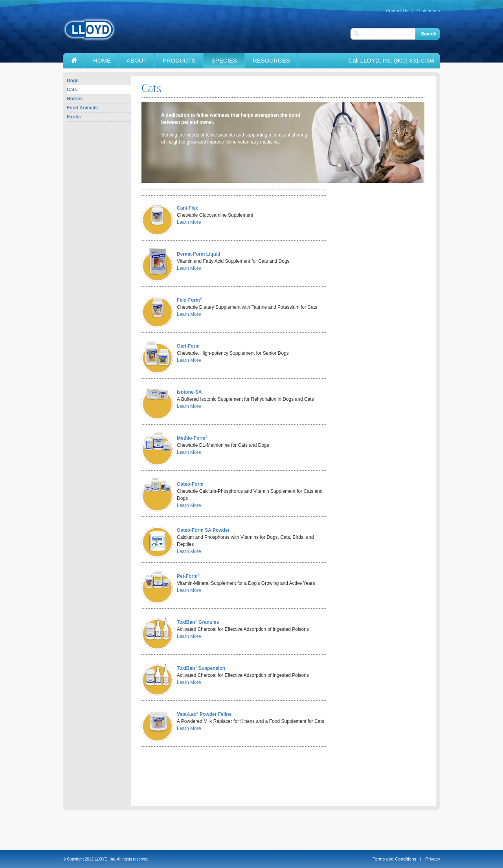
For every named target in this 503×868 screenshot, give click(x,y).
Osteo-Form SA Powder (203, 530)
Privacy (433, 859)
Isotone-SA (189, 392)
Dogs (73, 81)
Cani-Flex (187, 208)
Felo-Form (189, 300)
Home (102, 60)
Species (224, 60)
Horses (75, 99)
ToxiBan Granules (198, 622)
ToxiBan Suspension (201, 668)
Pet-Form (188, 576)
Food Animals (82, 108)
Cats (72, 90)
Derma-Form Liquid (199, 254)
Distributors (429, 11)
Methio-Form (192, 438)
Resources (271, 60)
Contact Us (397, 11)
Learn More (189, 222)
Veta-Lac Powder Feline (204, 714)
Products (179, 60)
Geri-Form (188, 346)
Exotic (74, 117)
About (137, 60)
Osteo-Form (190, 484)
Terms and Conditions (394, 859)
